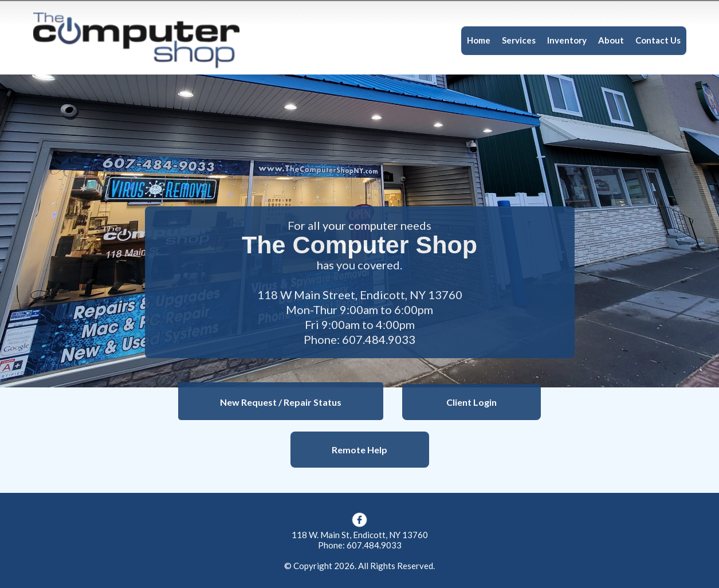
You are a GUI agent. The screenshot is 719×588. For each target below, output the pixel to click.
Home (479, 40)
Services (519, 40)
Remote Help (359, 450)
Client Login (472, 402)
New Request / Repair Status (281, 402)
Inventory (567, 40)
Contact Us (658, 40)
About (611, 40)
